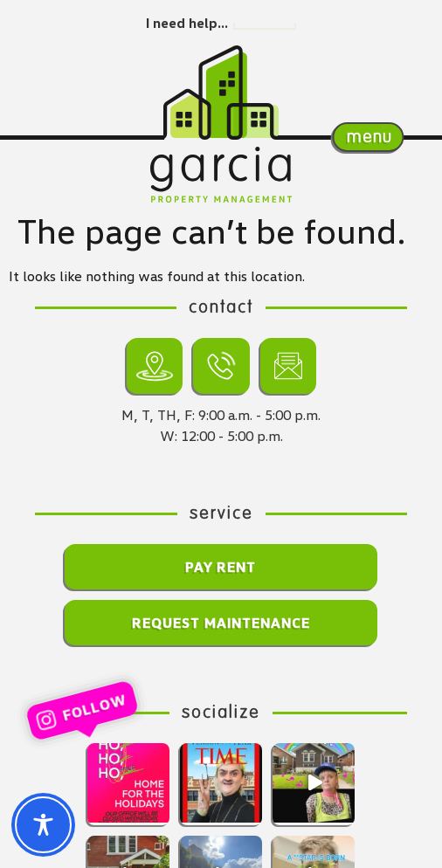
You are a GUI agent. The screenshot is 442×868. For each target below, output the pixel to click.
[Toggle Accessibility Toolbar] (43, 825)
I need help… (187, 23)
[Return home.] (221, 93)
